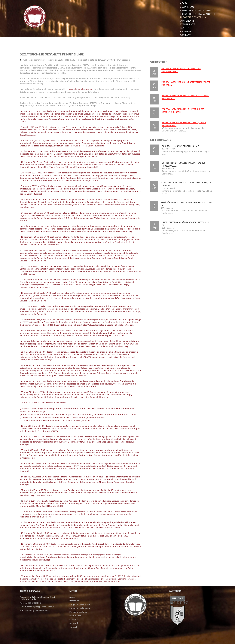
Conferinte (183, 21)
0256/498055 (38, 614)
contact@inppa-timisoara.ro (83, 89)
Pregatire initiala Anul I (193, 10)
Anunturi (182, 32)
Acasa (180, 3)
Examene (182, 28)
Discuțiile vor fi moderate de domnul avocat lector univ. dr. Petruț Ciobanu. (59, 431)
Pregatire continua (189, 18)
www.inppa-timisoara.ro (41, 621)
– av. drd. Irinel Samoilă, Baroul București (66, 428)
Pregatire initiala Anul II (194, 14)
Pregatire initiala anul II (83, 619)
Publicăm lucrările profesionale (179, 146)
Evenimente (184, 25)
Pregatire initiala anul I (82, 615)
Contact (181, 36)
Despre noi (183, 7)
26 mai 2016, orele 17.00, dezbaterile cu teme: (47, 410)
